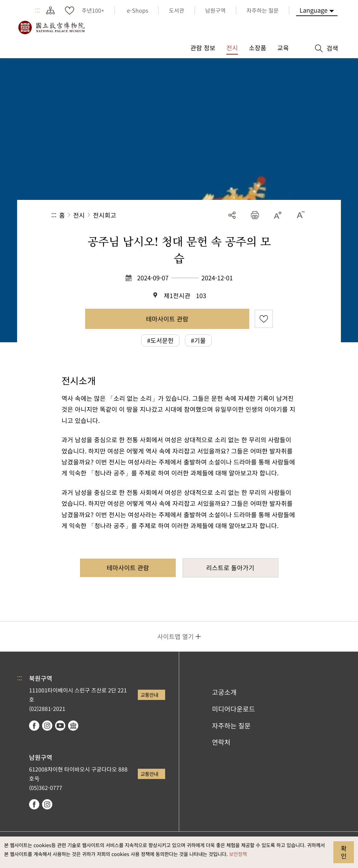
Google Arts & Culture (73, 726)
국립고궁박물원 (51, 27)
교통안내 (149, 695)
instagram (47, 726)
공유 (232, 215)
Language (314, 10)
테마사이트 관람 (167, 319)
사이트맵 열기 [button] (176, 636)
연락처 (221, 742)
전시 (79, 215)
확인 (344, 852)
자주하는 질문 (231, 726)
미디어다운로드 (234, 709)
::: (37, 10)
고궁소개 (224, 692)
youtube (60, 726)
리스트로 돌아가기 (230, 567)
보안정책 (238, 854)
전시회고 (105, 215)
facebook (34, 726)
